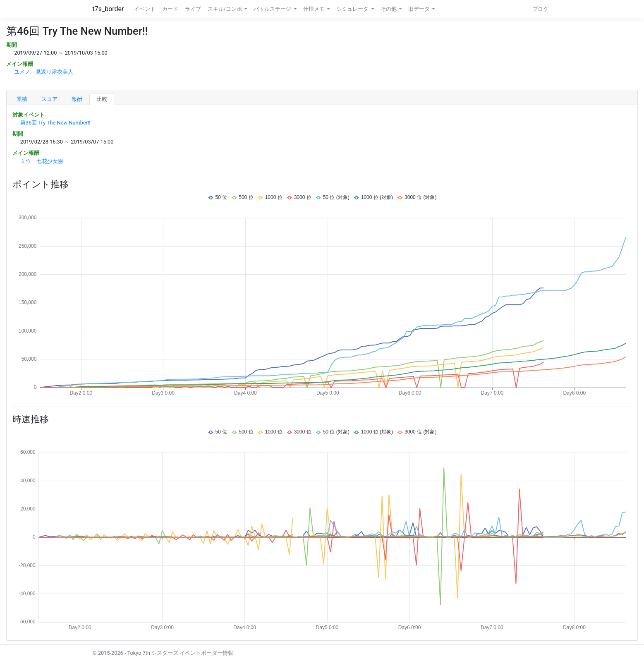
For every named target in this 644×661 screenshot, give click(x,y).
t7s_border (108, 9)
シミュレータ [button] (353, 9)
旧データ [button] (420, 9)
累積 (22, 99)
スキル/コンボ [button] (225, 9)
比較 (102, 99)
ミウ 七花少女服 (42, 161)
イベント (145, 9)
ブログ (540, 9)
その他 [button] (389, 9)
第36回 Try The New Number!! (55, 123)
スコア (49, 99)
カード (170, 9)
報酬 (77, 99)
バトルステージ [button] (273, 9)
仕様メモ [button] (315, 9)
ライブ (193, 9)
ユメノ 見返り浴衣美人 (44, 72)
